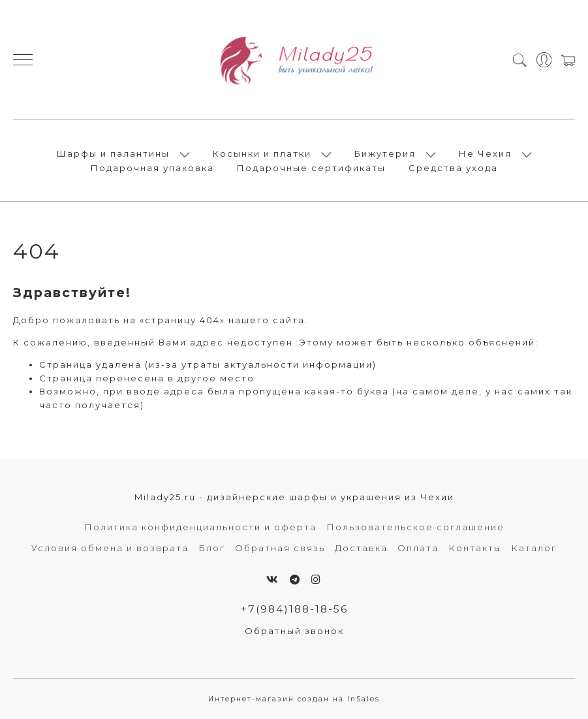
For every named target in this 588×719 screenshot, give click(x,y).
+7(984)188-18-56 (294, 609)
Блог (212, 548)
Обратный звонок (294, 631)
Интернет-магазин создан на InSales (294, 699)
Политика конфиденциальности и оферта (200, 527)
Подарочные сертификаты (311, 168)
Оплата (418, 548)
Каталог (534, 548)
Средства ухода (453, 168)
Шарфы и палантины (113, 153)
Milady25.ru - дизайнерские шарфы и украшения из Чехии (294, 497)
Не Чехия (485, 153)
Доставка (361, 548)
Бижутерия (385, 153)
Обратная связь (280, 548)
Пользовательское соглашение (415, 527)
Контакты (475, 548)
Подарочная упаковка (152, 168)
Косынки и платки (262, 153)
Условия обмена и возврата (110, 548)
